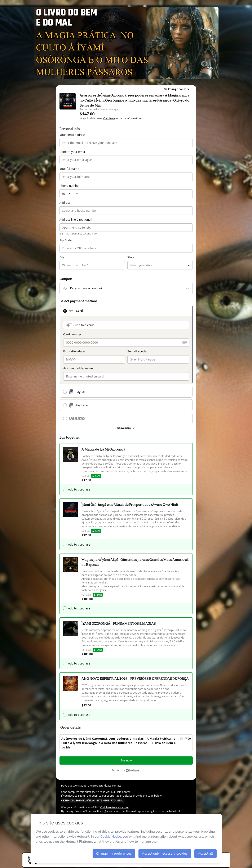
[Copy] (93, 800)
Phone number (70, 186)
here (104, 826)
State (131, 257)
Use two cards (85, 325)
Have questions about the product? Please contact (91, 786)
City (62, 257)
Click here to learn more (114, 807)
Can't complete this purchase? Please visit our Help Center (96, 792)
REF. (96, 834)
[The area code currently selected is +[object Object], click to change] (71, 194)
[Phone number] (137, 194)
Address (65, 203)
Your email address (72, 135)
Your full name (69, 169)
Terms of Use (81, 819)
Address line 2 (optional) (76, 220)
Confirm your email (72, 152)
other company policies (127, 819)
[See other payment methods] (126, 428)
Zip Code (66, 240)
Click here (109, 118)
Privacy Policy (99, 819)
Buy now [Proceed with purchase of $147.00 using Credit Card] (126, 760)
